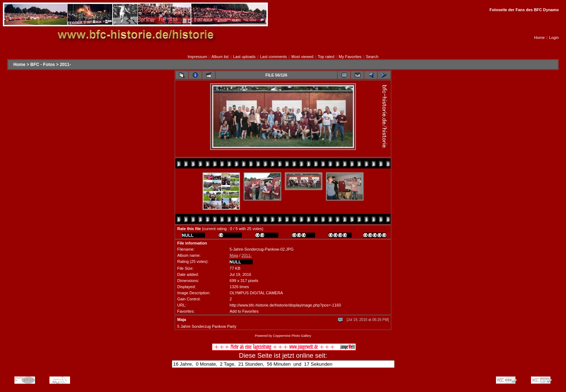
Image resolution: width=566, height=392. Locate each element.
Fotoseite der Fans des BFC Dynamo (524, 10)
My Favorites (350, 57)
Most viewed (302, 57)
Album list (220, 57)
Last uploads (244, 57)
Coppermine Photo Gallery (292, 336)
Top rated (326, 57)
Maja (234, 255)
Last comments (273, 57)
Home (539, 38)
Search (372, 57)
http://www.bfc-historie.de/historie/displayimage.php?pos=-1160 (285, 305)
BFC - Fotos (43, 65)
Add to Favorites (244, 311)
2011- (66, 65)
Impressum (197, 57)
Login (554, 38)
